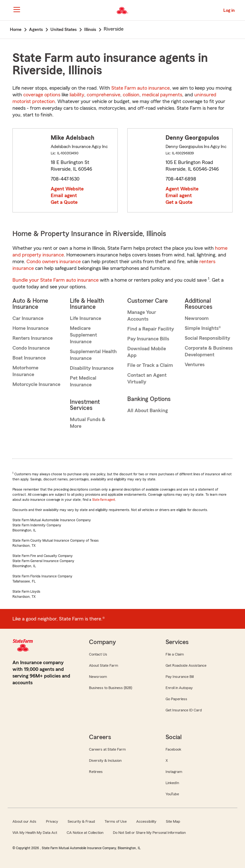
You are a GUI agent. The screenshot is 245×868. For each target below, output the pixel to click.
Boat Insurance (29, 358)
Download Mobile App (147, 352)
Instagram (174, 772)
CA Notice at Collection (85, 833)
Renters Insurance (33, 338)
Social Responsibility (207, 338)
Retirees (96, 772)
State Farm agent (104, 500)
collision (131, 95)
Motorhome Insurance (25, 371)
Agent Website (67, 189)
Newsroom (197, 318)
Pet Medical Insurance (83, 381)
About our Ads (24, 821)
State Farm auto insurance (141, 88)
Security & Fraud (81, 821)
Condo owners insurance (54, 262)
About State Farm (104, 665)
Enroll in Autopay (179, 688)
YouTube (172, 794)
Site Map (173, 821)
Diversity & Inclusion (105, 760)
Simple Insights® (203, 328)
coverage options (42, 95)
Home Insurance (30, 328)
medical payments (162, 95)
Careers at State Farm (107, 749)
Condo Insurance (31, 348)
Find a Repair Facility (151, 329)
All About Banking (148, 411)
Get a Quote (64, 202)
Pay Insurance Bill (180, 677)
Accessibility (146, 821)
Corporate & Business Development (209, 351)
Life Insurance (85, 318)
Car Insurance (28, 318)
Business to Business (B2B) (111, 688)
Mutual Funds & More (88, 423)
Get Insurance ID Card (184, 710)
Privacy (52, 821)
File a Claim (175, 654)
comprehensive (104, 95)
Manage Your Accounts (142, 316)
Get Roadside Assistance (186, 665)
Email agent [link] (64, 196)
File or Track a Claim (150, 365)
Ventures (195, 365)
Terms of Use (116, 821)
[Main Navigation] (17, 10)
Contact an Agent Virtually (147, 378)
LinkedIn (172, 783)
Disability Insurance (92, 368)
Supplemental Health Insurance (93, 355)
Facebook (173, 749)
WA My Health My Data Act (35, 833)
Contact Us (98, 654)
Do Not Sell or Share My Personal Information (149, 833)
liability (77, 95)
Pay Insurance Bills (148, 339)
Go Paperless (176, 699)
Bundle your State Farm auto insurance (56, 280)
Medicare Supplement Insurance (83, 335)
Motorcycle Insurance (36, 384)
